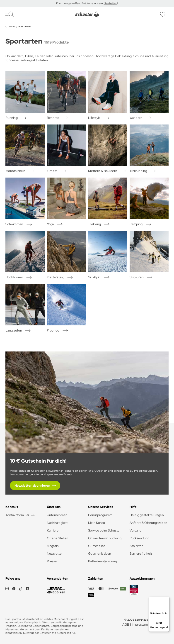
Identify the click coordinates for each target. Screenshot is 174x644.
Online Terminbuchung (105, 538)
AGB (126, 624)
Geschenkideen (100, 554)
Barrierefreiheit (141, 554)
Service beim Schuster (104, 530)
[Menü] (167, 599)
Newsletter (55, 554)
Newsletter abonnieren (32, 485)
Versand (136, 530)
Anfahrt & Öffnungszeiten (149, 523)
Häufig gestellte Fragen (147, 515)
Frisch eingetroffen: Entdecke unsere (80, 3)
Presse (52, 561)
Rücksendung (140, 538)
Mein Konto (97, 523)
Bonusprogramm (100, 515)
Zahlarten (137, 546)
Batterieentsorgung (103, 561)
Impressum (140, 624)
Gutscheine (97, 546)
